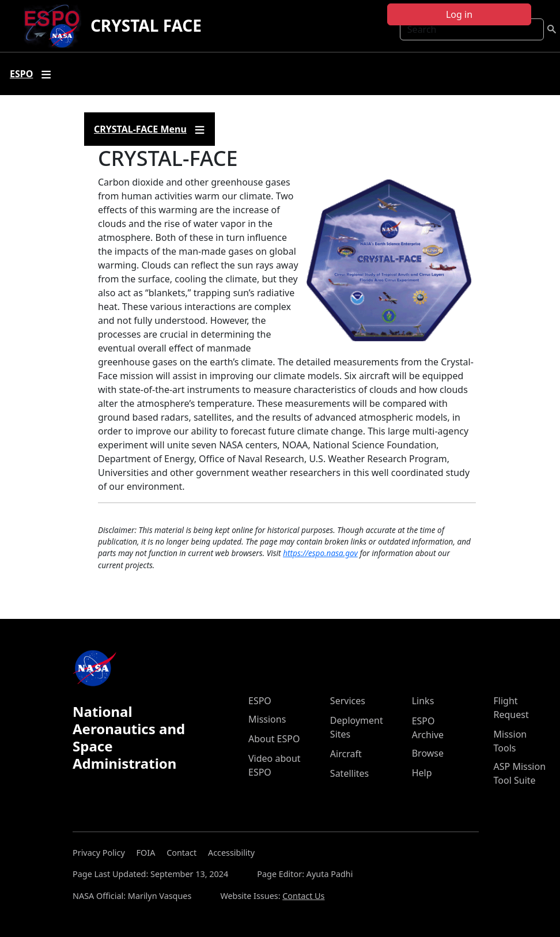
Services (348, 701)
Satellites (349, 773)
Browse (428, 753)
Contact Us (303, 896)
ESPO (260, 701)
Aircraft (346, 754)
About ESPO (274, 739)
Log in (459, 14)
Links (423, 701)
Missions (267, 719)
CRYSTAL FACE (146, 25)
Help (422, 773)
